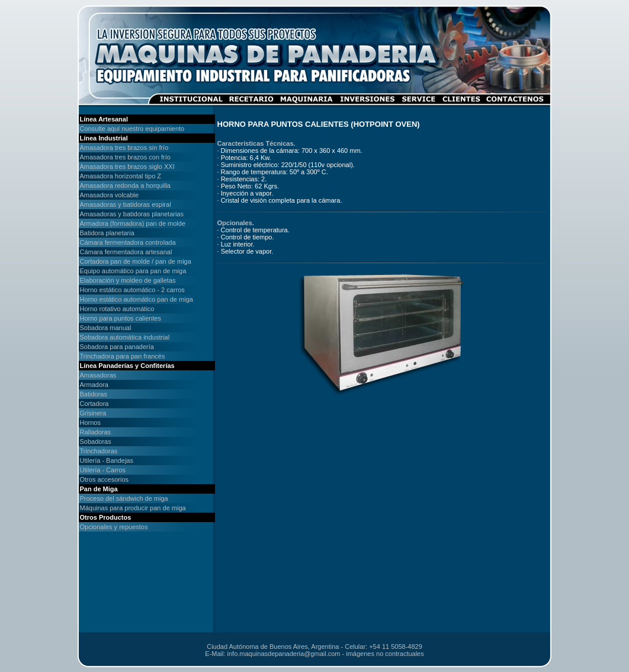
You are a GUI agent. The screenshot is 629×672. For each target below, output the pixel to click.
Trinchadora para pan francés (123, 356)
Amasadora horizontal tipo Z (121, 176)
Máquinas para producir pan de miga (133, 508)
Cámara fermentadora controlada (128, 242)
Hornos (90, 423)
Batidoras (94, 394)
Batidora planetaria (107, 233)
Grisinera (93, 413)
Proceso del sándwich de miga (124, 498)
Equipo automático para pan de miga (133, 271)
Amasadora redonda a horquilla (126, 185)
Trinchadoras (99, 451)
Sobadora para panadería (117, 347)
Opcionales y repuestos (114, 527)
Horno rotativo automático (117, 309)
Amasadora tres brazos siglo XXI (127, 167)
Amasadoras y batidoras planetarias (132, 214)
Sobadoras (96, 441)
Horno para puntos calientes (121, 318)
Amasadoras (98, 375)
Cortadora (94, 404)
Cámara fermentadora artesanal (126, 252)
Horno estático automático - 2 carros (132, 290)
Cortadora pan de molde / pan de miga (136, 261)
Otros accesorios (105, 479)
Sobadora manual (106, 328)
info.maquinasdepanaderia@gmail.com (284, 654)
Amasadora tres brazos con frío (125, 157)
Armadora (94, 385)
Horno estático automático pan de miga (137, 299)
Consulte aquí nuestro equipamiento (132, 129)
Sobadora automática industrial (125, 337)
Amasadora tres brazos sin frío (124, 148)
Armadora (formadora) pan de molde (133, 223)
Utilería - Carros (103, 470)
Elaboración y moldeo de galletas (128, 280)
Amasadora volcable (110, 195)
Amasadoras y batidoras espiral (126, 204)
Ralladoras (96, 432)
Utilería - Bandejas (107, 460)
